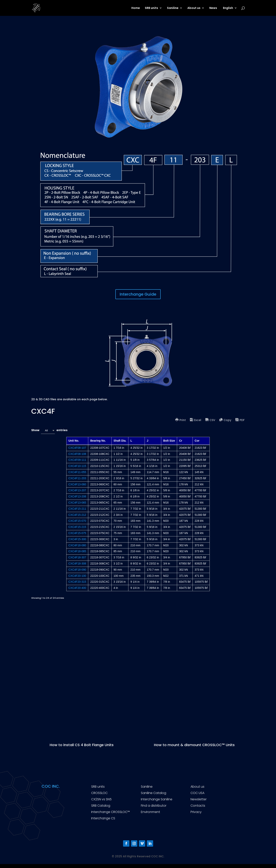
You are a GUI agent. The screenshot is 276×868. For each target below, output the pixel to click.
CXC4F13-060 (77, 484)
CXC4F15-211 (77, 509)
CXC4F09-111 (77, 460)
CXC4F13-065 (77, 503)
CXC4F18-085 (77, 551)
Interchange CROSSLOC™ (110, 812)
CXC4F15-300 (77, 539)
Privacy (196, 812)
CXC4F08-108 (77, 454)
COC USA (197, 793)
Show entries (49, 430)
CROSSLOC (99, 793)
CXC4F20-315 (77, 582)
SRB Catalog (101, 806)
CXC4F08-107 (77, 448)
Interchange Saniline (157, 799)
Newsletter (199, 799)
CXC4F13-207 (77, 490)
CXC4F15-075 (77, 533)
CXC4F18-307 (77, 557)
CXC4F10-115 (77, 466)
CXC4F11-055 (77, 472)
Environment (150, 812)
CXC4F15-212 (77, 515)
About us (194, 8)
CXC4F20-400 (77, 588)
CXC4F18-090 (77, 570)
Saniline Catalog (154, 793)
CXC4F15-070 (77, 521)
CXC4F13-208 (77, 496)
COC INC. (51, 786)
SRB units (151, 8)
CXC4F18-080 (77, 545)
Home (136, 8)
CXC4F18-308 (77, 563)
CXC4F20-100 (77, 576)
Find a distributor (154, 806)
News (213, 8)
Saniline (173, 8)
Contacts (198, 806)
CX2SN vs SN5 (101, 799)
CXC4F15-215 (77, 527)
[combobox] (48, 430)
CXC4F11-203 (77, 478)
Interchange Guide (138, 294)
